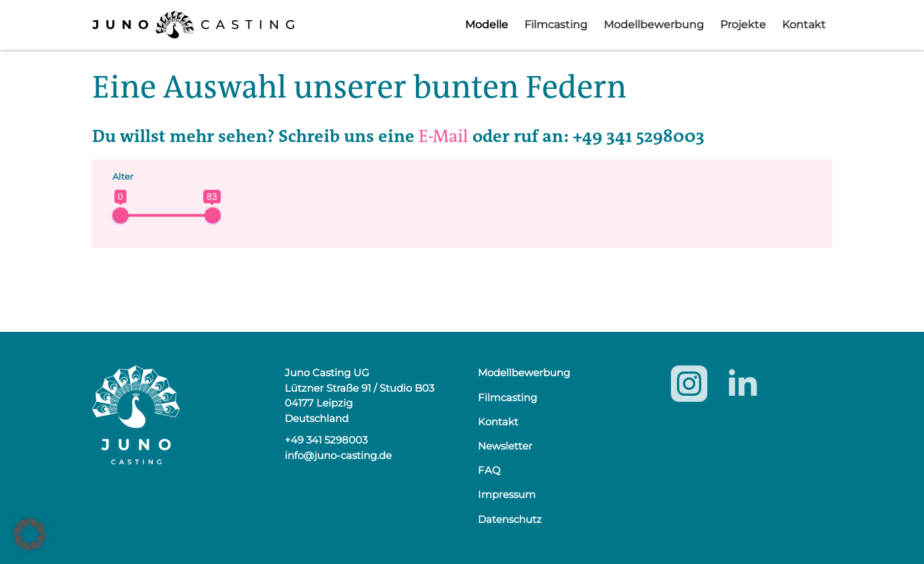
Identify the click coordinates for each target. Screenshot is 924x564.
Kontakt (804, 25)
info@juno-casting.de (338, 455)
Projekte (743, 25)
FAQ (489, 470)
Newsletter (505, 446)
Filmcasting (556, 25)
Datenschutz (510, 519)
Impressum (507, 494)
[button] (30, 534)
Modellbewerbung (654, 25)
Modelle (487, 25)
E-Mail (443, 136)
